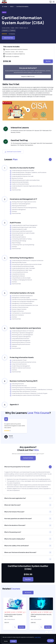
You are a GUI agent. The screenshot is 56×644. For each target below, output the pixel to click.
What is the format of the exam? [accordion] (14, 512)
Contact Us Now (28, 458)
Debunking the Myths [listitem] (17, 384)
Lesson (11, 159)
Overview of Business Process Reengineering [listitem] (23, 208)
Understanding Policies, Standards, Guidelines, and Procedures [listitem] (28, 173)
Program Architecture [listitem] (17, 311)
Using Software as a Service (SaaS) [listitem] (20, 278)
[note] (5, 31)
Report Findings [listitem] (15, 243)
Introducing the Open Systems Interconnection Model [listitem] (26, 264)
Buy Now (48, 61)
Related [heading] (11, 589)
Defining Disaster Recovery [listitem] (18, 386)
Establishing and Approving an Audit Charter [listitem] (23, 227)
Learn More (38, 637)
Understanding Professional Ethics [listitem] (20, 174)
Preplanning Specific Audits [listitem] (18, 229)
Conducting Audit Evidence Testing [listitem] (21, 239)
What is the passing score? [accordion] (13, 532)
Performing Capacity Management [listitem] (20, 337)
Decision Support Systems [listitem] (18, 309)
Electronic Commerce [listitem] (17, 315)
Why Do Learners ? (28, 413)
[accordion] (28, 559)
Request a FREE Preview (28, 76)
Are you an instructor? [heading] (28, 68)
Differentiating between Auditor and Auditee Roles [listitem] (25, 180)
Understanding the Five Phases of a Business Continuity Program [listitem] (29, 393)
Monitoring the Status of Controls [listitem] (20, 343)
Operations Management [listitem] (18, 210)
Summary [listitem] (13, 188)
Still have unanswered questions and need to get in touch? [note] (28, 454)
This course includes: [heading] (12, 47)
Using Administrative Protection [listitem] (19, 339)
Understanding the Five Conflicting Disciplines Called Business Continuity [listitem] (31, 390)
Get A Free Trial (8, 38)
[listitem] (21, 7)
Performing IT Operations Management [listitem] (21, 333)
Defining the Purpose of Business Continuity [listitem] (23, 388)
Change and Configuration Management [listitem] (22, 302)
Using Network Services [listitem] (17, 274)
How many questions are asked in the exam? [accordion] (18, 519)
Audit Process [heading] (15, 223)
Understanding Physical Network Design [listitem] (22, 266)
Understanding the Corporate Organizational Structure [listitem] (26, 186)
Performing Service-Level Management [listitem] (21, 335)
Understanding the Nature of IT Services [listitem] (22, 331)
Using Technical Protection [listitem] (18, 364)
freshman (11, 438)
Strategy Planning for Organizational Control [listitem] (23, 202)
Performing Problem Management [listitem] (20, 341)
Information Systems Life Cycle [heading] (22, 293)
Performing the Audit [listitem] (17, 235)
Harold (11, 436)
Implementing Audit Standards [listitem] (19, 182)
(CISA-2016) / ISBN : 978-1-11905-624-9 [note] (15, 28)
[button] (47, 632)
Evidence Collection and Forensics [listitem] (20, 368)
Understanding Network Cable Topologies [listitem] (22, 268)
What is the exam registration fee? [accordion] (15, 498)
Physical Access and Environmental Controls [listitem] (23, 362)
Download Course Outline (13, 152)
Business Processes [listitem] (16, 178)
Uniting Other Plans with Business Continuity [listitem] (23, 392)
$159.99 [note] (28, 574)
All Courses (28, 593)
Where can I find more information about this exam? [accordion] (20, 552)
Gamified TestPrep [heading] (19, 140)
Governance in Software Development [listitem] (21, 296)
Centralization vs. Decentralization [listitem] (20, 313)
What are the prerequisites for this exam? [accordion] (17, 467)
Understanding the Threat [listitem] (18, 360)
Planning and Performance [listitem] (18, 206)
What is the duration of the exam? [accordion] (15, 525)
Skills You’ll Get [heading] (11, 84)
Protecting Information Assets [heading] (22, 357)
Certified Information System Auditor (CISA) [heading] (23, 20)
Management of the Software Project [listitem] (21, 303)
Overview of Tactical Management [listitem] (20, 204)
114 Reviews (12, 34)
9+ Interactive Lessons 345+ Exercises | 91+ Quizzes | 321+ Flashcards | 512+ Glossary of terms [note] (31, 131)
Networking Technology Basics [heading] (22, 258)
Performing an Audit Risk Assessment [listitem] (21, 231)
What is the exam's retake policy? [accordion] (15, 539)
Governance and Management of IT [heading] (23, 199)
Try (15, 627)
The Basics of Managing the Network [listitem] (21, 280)
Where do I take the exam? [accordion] (13, 505)
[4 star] (15, 431)
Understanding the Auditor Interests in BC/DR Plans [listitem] (25, 395)
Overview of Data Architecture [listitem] (19, 307)
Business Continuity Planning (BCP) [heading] (24, 381)
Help (50, 641)
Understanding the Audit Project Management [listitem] (24, 225)
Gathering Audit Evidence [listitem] (18, 237)
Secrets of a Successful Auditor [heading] (22, 168)
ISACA (12, 6)
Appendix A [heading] (14, 404)
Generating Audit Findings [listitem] (18, 241)
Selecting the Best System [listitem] (18, 263)
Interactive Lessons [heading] (20, 128)
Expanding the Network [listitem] (17, 276)
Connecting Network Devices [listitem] (19, 272)
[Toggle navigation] (54, 2)
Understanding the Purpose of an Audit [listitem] (22, 176)
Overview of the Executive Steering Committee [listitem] (24, 300)
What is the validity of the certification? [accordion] (17, 546)
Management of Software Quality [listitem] (20, 298)
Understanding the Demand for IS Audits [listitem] (22, 171)
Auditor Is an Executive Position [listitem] (19, 184)
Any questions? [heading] (28, 449)
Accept (13, 641)
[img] (15, 604)
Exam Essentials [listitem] (15, 190)
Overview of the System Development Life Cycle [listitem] (24, 305)
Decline (6, 641)
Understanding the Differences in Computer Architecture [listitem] (27, 261)
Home (4, 7)
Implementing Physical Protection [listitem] (20, 344)
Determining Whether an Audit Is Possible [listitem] (22, 233)
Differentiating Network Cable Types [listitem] (21, 270)
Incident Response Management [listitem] (20, 366)
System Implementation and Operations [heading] (25, 328)
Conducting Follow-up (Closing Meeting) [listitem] (22, 245)
